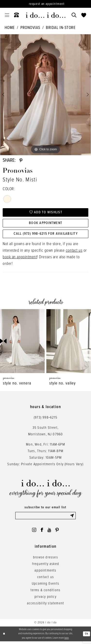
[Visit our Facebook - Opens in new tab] (42, 532)
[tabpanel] (45, 95)
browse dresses (45, 560)
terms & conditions (46, 593)
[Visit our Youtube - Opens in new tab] (50, 532)
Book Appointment (46, 224)
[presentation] (22, 343)
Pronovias (30, 28)
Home (10, 28)
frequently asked (45, 567)
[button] (7, 15)
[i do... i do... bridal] (45, 15)
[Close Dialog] (4, 637)
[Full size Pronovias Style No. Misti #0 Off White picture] (45, 95)
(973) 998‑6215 (45, 420)
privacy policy (45, 599)
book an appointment (20, 259)
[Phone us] (17, 15)
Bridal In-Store (61, 28)
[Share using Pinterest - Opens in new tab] (21, 161)
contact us (74, 252)
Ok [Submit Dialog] (87, 636)
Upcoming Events (45, 586)
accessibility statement (46, 606)
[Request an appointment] (45, 4)
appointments (45, 573)
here (66, 641)
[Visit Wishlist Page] (84, 15)
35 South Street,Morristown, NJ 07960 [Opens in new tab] (46, 433)
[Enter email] (46, 518)
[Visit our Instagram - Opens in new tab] (33, 532)
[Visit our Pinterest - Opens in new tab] (58, 532)
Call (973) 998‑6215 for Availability (46, 235)
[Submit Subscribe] (73, 518)
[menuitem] (7, 15)
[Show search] (74, 15)
